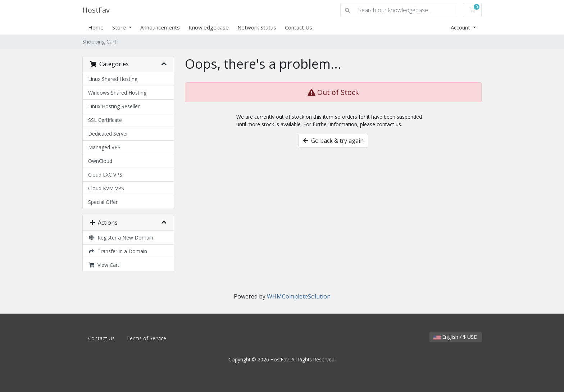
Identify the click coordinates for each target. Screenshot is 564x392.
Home (96, 27)
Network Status (257, 27)
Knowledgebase (209, 27)
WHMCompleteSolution (299, 296)
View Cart (104, 265)
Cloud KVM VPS (106, 188)
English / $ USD (456, 337)
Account (461, 27)
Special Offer (103, 202)
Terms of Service (146, 338)
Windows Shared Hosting (117, 93)
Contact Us (299, 27)
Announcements (160, 27)
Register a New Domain (121, 238)
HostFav (96, 10)
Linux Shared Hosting (113, 79)
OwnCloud (100, 161)
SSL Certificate (105, 120)
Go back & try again (333, 141)
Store (120, 27)
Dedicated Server (108, 134)
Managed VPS (104, 147)
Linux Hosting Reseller (114, 106)
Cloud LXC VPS (105, 175)
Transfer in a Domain (118, 251)
